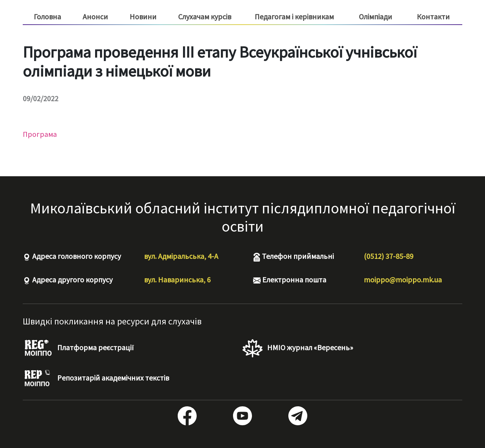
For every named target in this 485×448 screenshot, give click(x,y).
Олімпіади (375, 16)
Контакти (433, 16)
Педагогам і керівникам (294, 17)
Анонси (95, 16)
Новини (143, 16)
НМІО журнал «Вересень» (298, 348)
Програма (40, 134)
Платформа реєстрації (78, 348)
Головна (47, 16)
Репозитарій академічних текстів (96, 379)
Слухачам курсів (205, 17)
